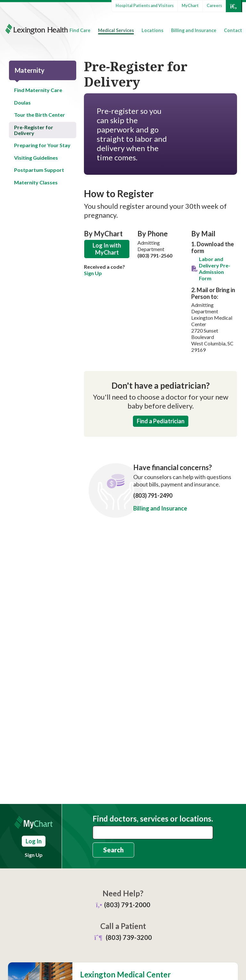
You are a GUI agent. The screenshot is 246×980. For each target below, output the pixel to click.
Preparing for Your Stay (42, 145)
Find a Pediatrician (161, 421)
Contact (233, 30)
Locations (152, 30)
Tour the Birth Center (40, 115)
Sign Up (93, 273)
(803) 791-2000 (127, 905)
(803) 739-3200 (129, 937)
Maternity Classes (36, 182)
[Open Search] (234, 6)
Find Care (80, 30)
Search (113, 850)
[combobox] (153, 832)
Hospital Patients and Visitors (145, 5)
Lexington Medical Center (125, 975)
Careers (214, 5)
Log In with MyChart (107, 249)
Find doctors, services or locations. (153, 819)
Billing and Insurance (194, 30)
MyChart (190, 5)
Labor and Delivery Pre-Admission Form (215, 269)
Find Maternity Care (38, 90)
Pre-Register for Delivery (34, 130)
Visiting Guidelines (36, 158)
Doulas (22, 102)
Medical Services (116, 30)
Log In (34, 841)
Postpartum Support (39, 170)
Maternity (30, 70)
